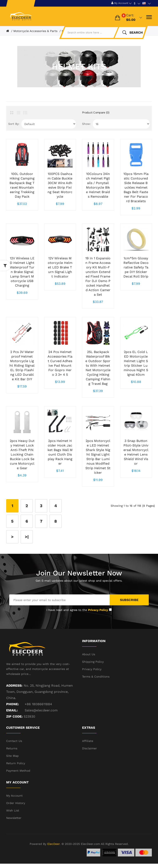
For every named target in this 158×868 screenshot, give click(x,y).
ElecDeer (53, 844)
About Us (89, 654)
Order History (16, 803)
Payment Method (18, 771)
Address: (14, 686)
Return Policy (16, 763)
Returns (12, 748)
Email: (12, 710)
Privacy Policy (92, 669)
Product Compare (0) (96, 112)
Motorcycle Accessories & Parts (35, 31)
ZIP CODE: (14, 716)
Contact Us (14, 741)
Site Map (12, 756)
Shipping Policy (93, 662)
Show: (86, 124)
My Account (14, 796)
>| (27, 537)
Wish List (13, 810)
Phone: (13, 704)
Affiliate (88, 741)
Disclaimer (89, 748)
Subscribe (129, 600)
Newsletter (14, 818)
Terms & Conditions (96, 677)
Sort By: (14, 124)
